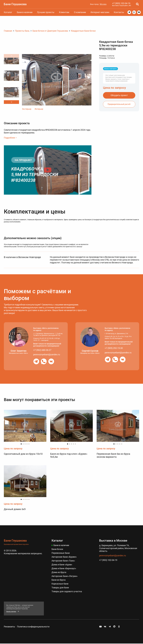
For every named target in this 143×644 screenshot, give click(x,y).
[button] (11, 102)
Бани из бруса (59, 579)
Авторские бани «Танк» (63, 560)
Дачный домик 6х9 (15, 509)
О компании (80, 12)
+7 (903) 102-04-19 (121, 3)
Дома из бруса (59, 572)
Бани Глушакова (15, 4)
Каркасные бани (60, 583)
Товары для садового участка (67, 591)
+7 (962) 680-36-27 (42, 350)
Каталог (8, 12)
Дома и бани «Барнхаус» (64, 568)
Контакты (119, 12)
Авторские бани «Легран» (65, 575)
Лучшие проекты (46, 12)
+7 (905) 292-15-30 (114, 348)
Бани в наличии (25, 12)
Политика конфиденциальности (33, 626)
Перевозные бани (61, 553)
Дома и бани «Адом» (62, 564)
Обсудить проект (119, 95)
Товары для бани (60, 587)
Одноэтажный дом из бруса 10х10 (23, 454)
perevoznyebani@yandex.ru (47, 354)
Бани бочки (57, 549)
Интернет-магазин (100, 12)
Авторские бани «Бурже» (64, 557)
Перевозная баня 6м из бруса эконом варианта (113, 455)
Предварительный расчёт (119, 104)
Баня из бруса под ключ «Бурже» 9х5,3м (69, 455)
